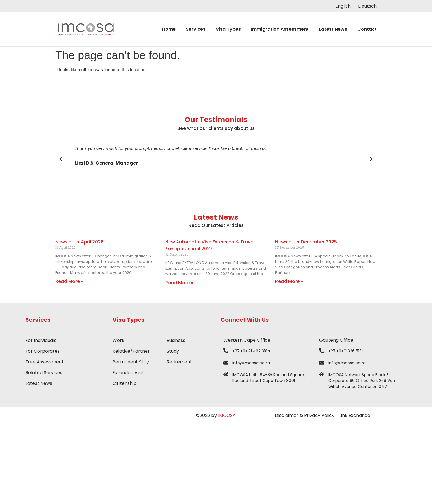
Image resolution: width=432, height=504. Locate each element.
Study (173, 351)
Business (176, 340)
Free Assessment (45, 362)
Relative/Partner (131, 351)
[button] (61, 159)
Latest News (333, 29)
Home (169, 29)
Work (118, 340)
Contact (367, 29)
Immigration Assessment (280, 29)
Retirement (179, 362)
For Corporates (43, 351)
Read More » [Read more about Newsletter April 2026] (69, 281)
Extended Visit (128, 373)
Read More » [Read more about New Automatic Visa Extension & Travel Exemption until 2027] (179, 283)
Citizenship (124, 383)
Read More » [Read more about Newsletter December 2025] (289, 281)
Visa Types (228, 29)
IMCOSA (227, 415)
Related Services (44, 373)
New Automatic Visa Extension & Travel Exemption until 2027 (210, 245)
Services (196, 29)
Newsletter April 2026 (79, 242)
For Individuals (41, 340)
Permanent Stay (131, 362)
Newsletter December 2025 (306, 242)
